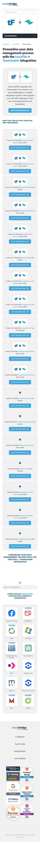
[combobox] (20, 587)
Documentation (11, 36)
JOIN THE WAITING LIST (20, 110)
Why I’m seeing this (11, 12)
